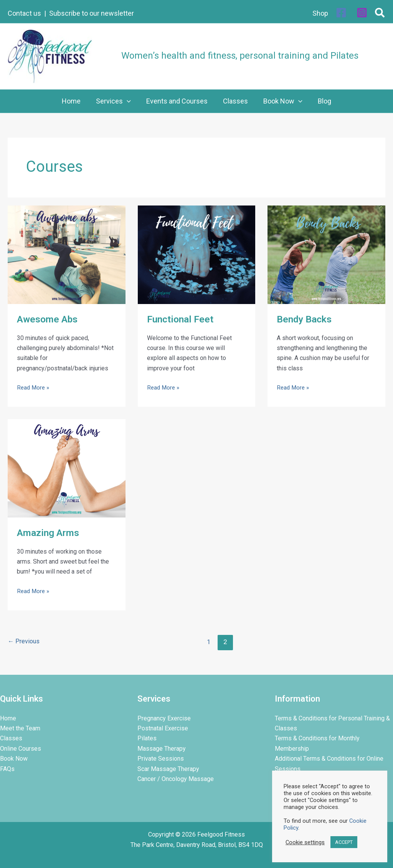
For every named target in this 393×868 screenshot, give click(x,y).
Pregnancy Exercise (164, 718)
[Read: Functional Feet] (197, 254)
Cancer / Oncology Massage (176, 779)
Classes (11, 738)
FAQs (7, 769)
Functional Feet (182, 319)
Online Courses (21, 749)
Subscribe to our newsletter (92, 13)
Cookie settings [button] (305, 842)
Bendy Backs (306, 319)
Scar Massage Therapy (168, 769)
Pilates (147, 738)
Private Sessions (161, 759)
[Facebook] (341, 13)
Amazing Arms (50, 533)
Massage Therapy (162, 749)
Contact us (24, 13)
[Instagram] (362, 13)
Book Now (14, 759)
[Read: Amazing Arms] (67, 468)
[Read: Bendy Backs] (326, 254)
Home (8, 718)
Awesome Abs (48, 319)
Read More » (34, 387)
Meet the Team (20, 728)
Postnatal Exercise (163, 728)
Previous (24, 642)
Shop (320, 13)
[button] (380, 14)
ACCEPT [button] (344, 842)
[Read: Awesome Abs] (67, 254)
